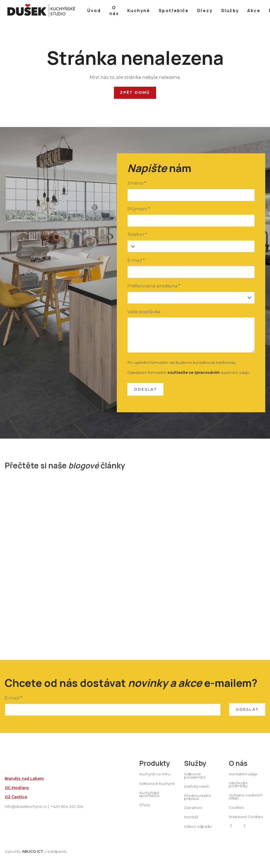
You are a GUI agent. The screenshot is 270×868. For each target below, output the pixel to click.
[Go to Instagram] (245, 830)
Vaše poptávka (144, 312)
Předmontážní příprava (197, 801)
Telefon (137, 234)
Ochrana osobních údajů (246, 801)
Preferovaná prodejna (154, 286)
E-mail (136, 260)
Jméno (137, 183)
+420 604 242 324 (67, 811)
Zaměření (193, 812)
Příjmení (139, 209)
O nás (238, 768)
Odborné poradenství (195, 780)
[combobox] (191, 298)
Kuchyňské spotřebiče (149, 799)
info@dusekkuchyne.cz (26, 811)
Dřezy (145, 809)
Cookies (236, 812)
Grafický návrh (197, 791)
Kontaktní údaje (243, 778)
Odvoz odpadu (198, 831)
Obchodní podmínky (238, 789)
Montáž (191, 821)
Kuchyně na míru (155, 778)
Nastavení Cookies (246, 821)
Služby (195, 768)
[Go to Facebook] (231, 830)
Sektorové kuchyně (157, 788)
